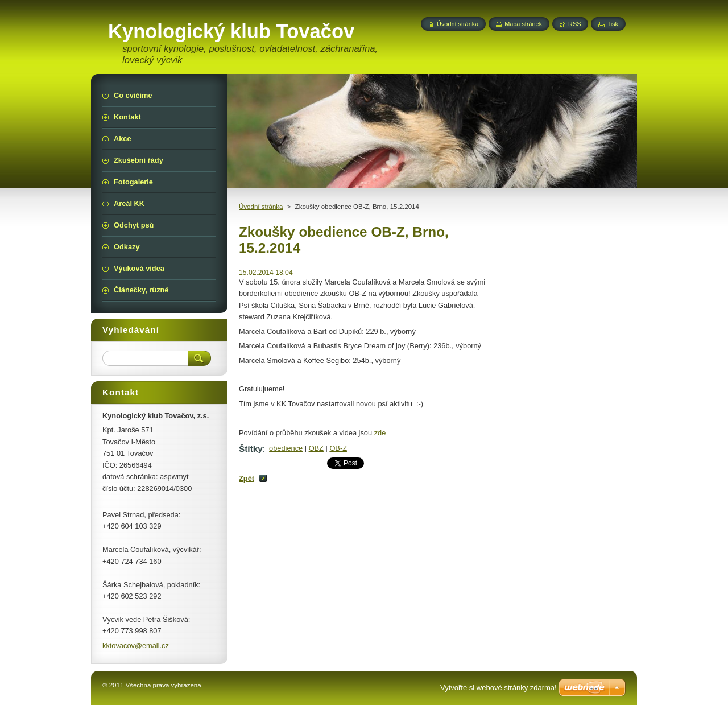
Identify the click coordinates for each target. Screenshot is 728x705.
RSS (574, 24)
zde (380, 433)
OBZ (316, 448)
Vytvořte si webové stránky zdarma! (499, 688)
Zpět (247, 478)
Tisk (613, 24)
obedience (286, 448)
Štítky (251, 449)
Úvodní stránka (261, 207)
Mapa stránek (523, 24)
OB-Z (338, 448)
